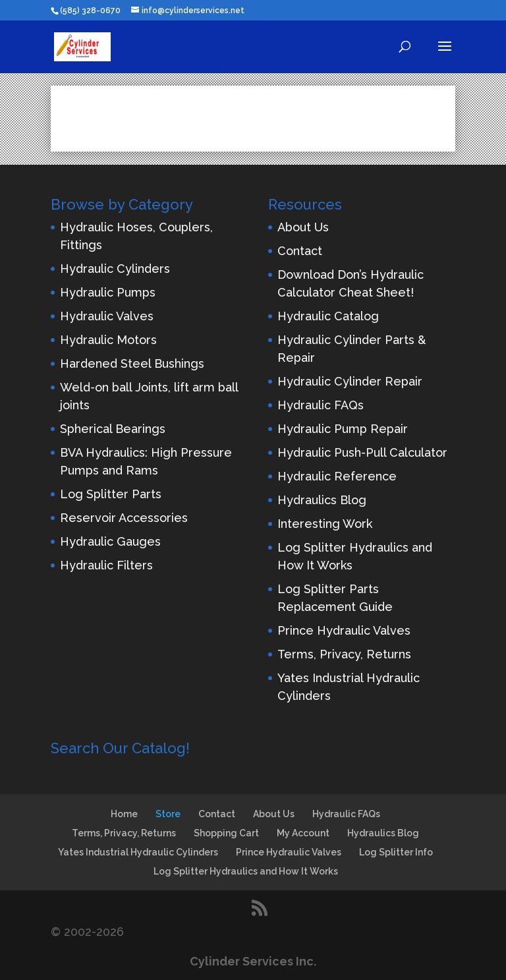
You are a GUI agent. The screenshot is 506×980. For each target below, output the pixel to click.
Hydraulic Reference (337, 476)
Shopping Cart (226, 833)
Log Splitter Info (396, 852)
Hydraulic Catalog (328, 316)
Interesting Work (325, 524)
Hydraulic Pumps (108, 292)
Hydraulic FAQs (321, 405)
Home (124, 814)
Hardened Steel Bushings (132, 363)
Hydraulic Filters (106, 565)
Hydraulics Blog (322, 500)
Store (168, 814)
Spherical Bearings (113, 429)
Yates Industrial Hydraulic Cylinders (138, 852)
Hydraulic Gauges (110, 541)
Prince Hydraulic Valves (344, 630)
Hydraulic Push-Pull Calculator (362, 452)
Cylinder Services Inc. (253, 961)
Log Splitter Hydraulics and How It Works (246, 871)
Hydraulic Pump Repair (343, 429)
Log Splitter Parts (111, 494)
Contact (300, 251)
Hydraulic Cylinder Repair (350, 381)
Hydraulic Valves (107, 316)
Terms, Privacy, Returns (344, 654)
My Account (303, 833)
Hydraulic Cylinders (115, 269)
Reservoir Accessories (124, 518)
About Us (303, 227)
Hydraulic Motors (108, 340)
